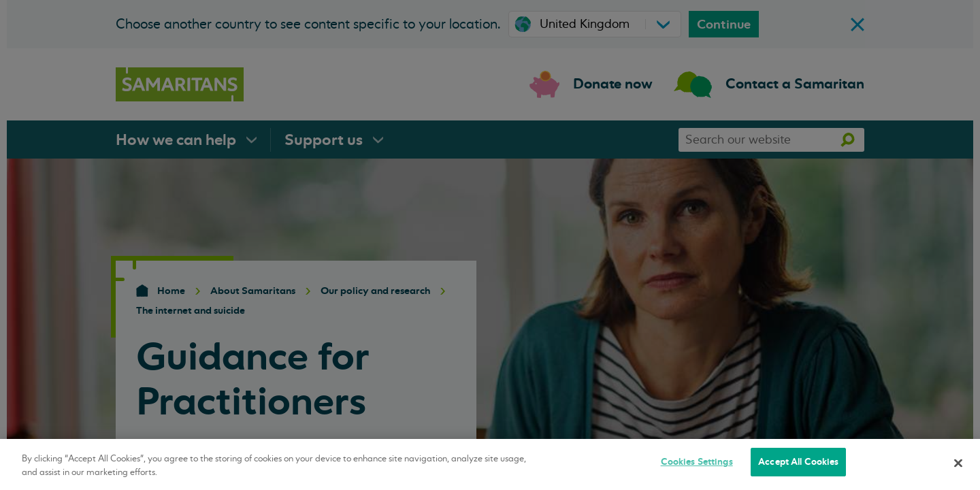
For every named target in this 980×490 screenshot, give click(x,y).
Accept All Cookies (798, 462)
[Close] (958, 463)
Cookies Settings (697, 462)
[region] (490, 464)
